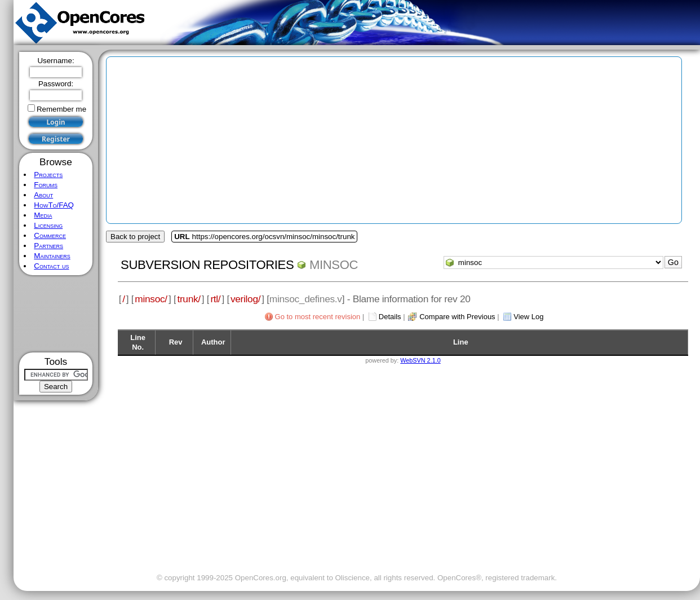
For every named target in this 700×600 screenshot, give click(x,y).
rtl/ (215, 299)
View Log (528, 317)
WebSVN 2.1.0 (420, 360)
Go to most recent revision (318, 317)
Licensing (48, 225)
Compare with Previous (457, 317)
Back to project (135, 237)
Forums (46, 185)
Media (43, 215)
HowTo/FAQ (54, 205)
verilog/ (245, 299)
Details (390, 317)
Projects (48, 175)
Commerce (50, 235)
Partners (48, 246)
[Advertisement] (56, 314)
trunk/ (189, 299)
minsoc (334, 265)
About (43, 195)
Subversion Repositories (207, 265)
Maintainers (52, 256)
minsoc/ (151, 299)
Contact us (51, 266)
